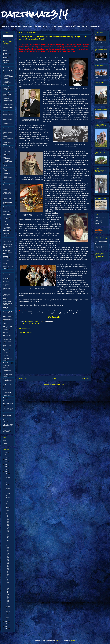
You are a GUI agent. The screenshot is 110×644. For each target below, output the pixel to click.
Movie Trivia (6, 261)
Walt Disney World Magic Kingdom (8, 415)
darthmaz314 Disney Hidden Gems (7, 83)
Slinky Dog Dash (7, 312)
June (8, 504)
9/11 (4, 48)
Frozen (5, 189)
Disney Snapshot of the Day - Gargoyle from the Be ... (8, 591)
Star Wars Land (7, 335)
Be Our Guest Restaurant (7, 54)
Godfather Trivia (7, 207)
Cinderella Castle (8, 71)
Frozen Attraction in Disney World (8, 193)
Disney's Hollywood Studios (8, 137)
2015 (6, 474)
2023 (6, 455)
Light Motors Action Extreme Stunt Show (7, 229)
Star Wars (26, 324)
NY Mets (5, 278)
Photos (5, 443)
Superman (6, 350)
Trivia (4, 398)
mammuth (60, 640)
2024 (6, 452)
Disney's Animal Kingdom (7, 133)
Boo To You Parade (6, 61)
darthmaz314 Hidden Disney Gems (7, 94)
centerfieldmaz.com (100, 217)
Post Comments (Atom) (58, 384)
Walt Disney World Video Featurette (8, 425)
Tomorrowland (7, 392)
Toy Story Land (7, 395)
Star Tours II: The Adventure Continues (8, 328)
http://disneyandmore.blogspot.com (101, 247)
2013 (6, 624)
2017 (6, 469)
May (8, 508)
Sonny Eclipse (7, 316)
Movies (5, 264)
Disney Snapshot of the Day (8, 124)
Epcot (4, 154)
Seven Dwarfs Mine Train (7, 308)
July (7, 501)
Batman (5, 50)
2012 (6, 626)
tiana (4, 389)
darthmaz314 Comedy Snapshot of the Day (8, 77)
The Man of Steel (8, 385)
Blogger (73, 640)
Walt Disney (6, 401)
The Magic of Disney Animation (8, 380)
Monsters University (6, 257)
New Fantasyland (8, 274)
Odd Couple (6, 281)
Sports (5, 324)
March (8, 606)
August (8, 498)
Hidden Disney (7, 214)
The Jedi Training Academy (8, 375)
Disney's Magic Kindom (7, 143)
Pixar (4, 299)
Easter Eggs (6, 151)
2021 (6, 459)
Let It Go (5, 224)
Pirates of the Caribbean (7, 295)
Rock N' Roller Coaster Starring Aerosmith (7, 303)
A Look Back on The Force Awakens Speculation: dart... (8, 561)
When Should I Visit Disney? (7, 431)
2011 (6, 629)
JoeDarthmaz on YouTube (7, 218)
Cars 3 (5, 65)
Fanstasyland (7, 173)
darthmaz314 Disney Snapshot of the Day (8, 88)
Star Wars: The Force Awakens (38, 324)
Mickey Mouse (7, 242)
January (8, 617)
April (7, 510)
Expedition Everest (6, 170)
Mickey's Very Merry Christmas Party (7, 252)
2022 (6, 457)
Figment (5, 182)
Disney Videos (7, 128)
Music (4, 271)
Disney (5, 112)
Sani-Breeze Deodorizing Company (99, 222)
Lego (4, 221)
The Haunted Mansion (6, 367)
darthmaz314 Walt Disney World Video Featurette (8, 106)
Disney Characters (8, 115)
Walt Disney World (8, 404)
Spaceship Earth (7, 319)
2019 (6, 464)
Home (54, 378)
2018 (6, 467)
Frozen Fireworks (8, 198)
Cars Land (6, 68)
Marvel (5, 236)
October (8, 488)
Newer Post (23, 378)
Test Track (6, 356)
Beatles (5, 58)
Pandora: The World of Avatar (7, 289)
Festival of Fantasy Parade (7, 177)
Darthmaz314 (54, 317)
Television (6, 353)
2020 (6, 462)
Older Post (86, 378)
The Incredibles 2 (8, 370)
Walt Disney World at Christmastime (8, 409)
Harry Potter (6, 211)
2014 (6, 622)
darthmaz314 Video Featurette (7, 99)
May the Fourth (7, 239)
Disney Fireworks (8, 119)
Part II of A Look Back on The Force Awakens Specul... (8, 529)
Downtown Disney (8, 147)
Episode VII (6, 166)
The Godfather (7, 363)
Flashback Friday (8, 185)
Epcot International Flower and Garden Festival (7, 159)
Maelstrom (6, 233)
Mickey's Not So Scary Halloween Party (7, 246)
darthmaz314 (35, 14)
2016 (6, 472)
